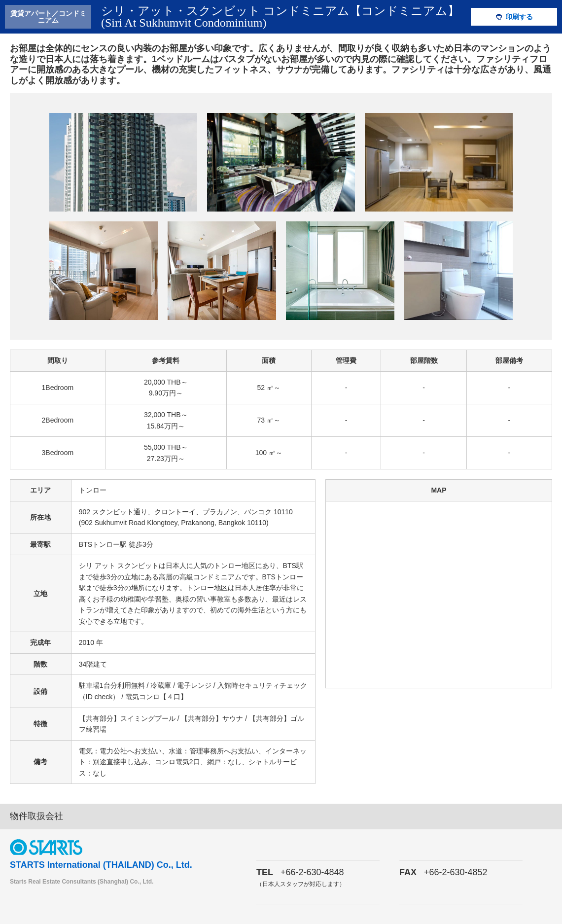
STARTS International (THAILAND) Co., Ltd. (101, 865)
